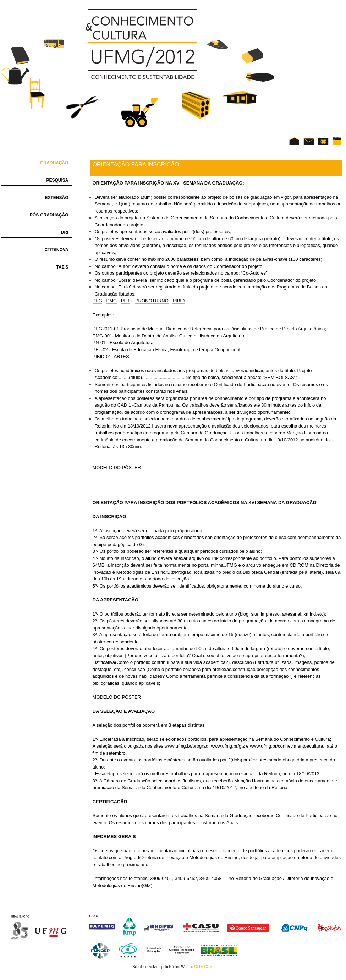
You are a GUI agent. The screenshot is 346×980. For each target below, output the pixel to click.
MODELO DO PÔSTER (117, 467)
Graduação (54, 163)
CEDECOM (203, 967)
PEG (97, 301)
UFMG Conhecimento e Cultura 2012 (142, 44)
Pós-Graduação (49, 215)
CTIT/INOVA (56, 250)
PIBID (179, 301)
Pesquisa (57, 180)
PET (125, 301)
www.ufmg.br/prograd (187, 746)
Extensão (56, 198)
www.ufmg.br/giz (228, 746)
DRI (65, 232)
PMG (112, 301)
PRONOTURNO (152, 301)
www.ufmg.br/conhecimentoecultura (286, 746)
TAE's (62, 267)
